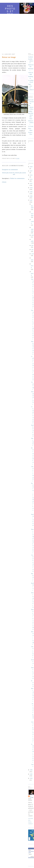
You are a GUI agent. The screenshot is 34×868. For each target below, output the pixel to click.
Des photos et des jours (10, 11)
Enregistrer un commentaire (10, 170)
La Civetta (31, 126)
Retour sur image (9, 57)
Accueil (14, 173)
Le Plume (32, 797)
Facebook (31, 57)
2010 (31, 188)
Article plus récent (7, 173)
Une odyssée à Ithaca (31, 107)
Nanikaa (30, 111)
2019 (31, 167)
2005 (31, 774)
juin (32, 245)
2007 (31, 200)
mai (32, 250)
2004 (31, 778)
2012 (31, 179)
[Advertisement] (17, 33)
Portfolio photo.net (31, 61)
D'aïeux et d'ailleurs (31, 123)
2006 (31, 770)
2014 (31, 175)
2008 (31, 196)
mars (32, 260)
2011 (31, 183)
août (32, 235)
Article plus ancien (20, 173)
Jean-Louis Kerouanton (31, 102)
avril (33, 254)
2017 (31, 171)
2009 (31, 192)
